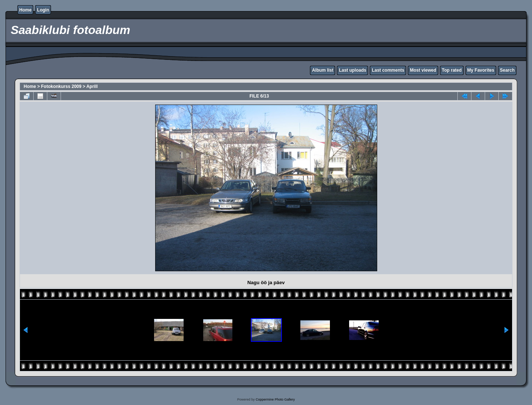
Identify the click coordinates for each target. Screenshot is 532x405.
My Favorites (481, 70)
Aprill (92, 86)
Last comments (388, 70)
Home (25, 10)
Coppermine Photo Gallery (275, 399)
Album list (323, 70)
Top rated (452, 70)
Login (43, 10)
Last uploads (352, 70)
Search (507, 70)
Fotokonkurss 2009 (61, 86)
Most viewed (423, 70)
